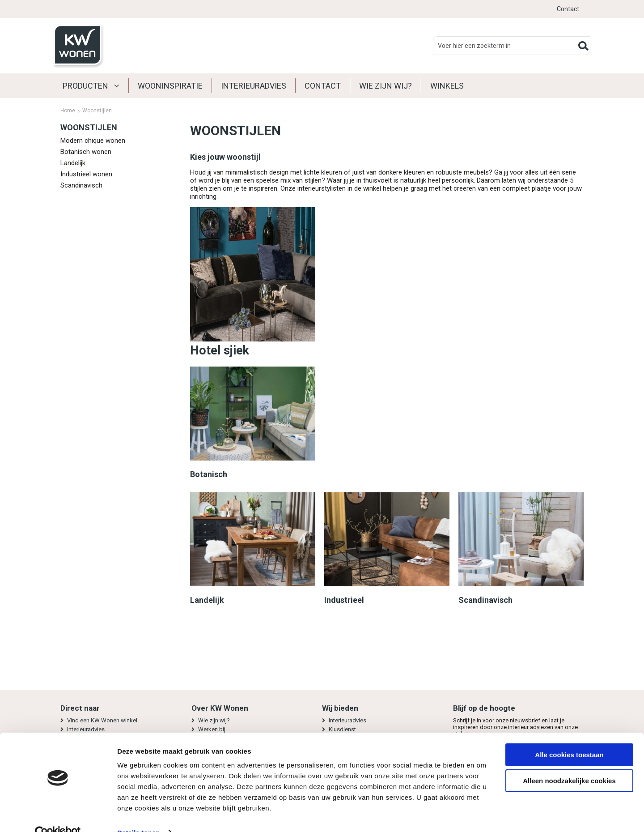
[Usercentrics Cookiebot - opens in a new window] (58, 815)
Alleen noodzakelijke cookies (569, 762)
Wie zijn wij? (386, 86)
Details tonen (138, 814)
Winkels (447, 86)
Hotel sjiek (220, 350)
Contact (568, 9)
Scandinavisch (81, 185)
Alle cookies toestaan (569, 736)
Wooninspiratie (170, 86)
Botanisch (209, 474)
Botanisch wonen (86, 152)
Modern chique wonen (93, 141)
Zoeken (583, 46)
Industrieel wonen (86, 174)
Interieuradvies (254, 86)
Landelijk (73, 163)
